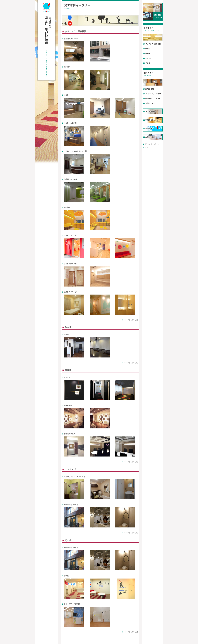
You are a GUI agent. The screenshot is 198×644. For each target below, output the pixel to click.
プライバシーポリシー (153, 144)
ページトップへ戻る (130, 320)
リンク (147, 147)
